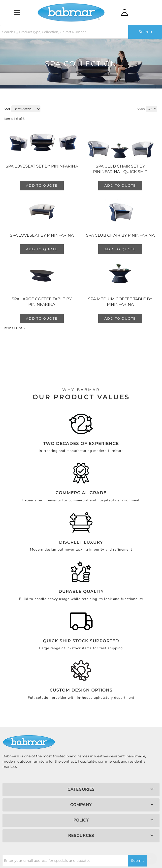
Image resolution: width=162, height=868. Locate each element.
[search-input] (64, 32)
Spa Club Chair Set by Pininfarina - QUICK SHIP (120, 169)
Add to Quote (42, 185)
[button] (81, 32)
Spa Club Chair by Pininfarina (120, 235)
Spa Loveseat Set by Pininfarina (42, 166)
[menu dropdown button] (17, 12)
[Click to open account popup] (125, 12)
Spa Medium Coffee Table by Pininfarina (120, 302)
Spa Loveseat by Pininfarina (42, 235)
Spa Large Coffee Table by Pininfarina (42, 302)
